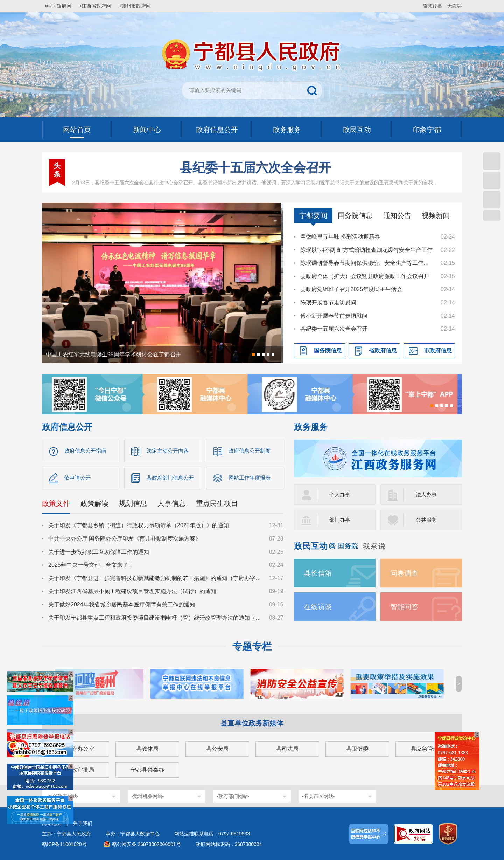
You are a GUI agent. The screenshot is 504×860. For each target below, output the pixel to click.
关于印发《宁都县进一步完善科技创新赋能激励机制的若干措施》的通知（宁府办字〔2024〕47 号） (155, 580)
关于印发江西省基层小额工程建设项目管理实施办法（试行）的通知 (132, 593)
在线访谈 (319, 607)
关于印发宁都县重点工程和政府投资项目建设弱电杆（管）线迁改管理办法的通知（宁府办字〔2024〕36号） (155, 619)
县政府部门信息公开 (172, 479)
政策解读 (94, 505)
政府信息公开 (67, 427)
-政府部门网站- (233, 796)
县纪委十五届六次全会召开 (255, 168)
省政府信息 (383, 350)
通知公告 (397, 215)
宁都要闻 (313, 215)
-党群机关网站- (148, 796)
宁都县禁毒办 (147, 770)
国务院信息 (355, 215)
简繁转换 (432, 6)
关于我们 (83, 823)
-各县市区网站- (318, 796)
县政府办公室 (77, 749)
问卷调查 (406, 573)
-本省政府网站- (62, 796)
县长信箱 (319, 573)
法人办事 (427, 494)
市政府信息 (438, 350)
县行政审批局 (77, 770)
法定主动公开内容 (169, 451)
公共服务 (427, 520)
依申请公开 (78, 479)
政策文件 (56, 505)
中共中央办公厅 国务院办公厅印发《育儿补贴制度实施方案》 (125, 540)
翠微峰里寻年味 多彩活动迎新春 (340, 237)
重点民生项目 (217, 505)
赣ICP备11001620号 (64, 844)
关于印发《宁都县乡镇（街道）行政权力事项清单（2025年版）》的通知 (139, 527)
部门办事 (341, 520)
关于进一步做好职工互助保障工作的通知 (99, 553)
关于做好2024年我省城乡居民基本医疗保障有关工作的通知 (122, 606)
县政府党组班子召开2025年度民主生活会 (351, 289)
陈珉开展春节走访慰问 (328, 302)
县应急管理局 (427, 749)
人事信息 (171, 505)
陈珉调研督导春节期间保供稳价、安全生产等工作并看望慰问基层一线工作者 (367, 263)
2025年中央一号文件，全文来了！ (91, 567)
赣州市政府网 (142, 6)
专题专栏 (252, 646)
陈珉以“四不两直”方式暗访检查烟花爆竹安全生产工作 (367, 250)
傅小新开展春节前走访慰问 (334, 316)
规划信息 (133, 505)
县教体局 (147, 749)
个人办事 (341, 494)
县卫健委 (357, 749)
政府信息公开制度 (251, 451)
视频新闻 (436, 215)
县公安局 (217, 749)
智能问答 (406, 607)
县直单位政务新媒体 (252, 723)
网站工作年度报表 (251, 479)
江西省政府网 (100, 6)
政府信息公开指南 (87, 451)
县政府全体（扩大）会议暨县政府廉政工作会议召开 (365, 276)
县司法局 (287, 749)
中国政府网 (61, 6)
